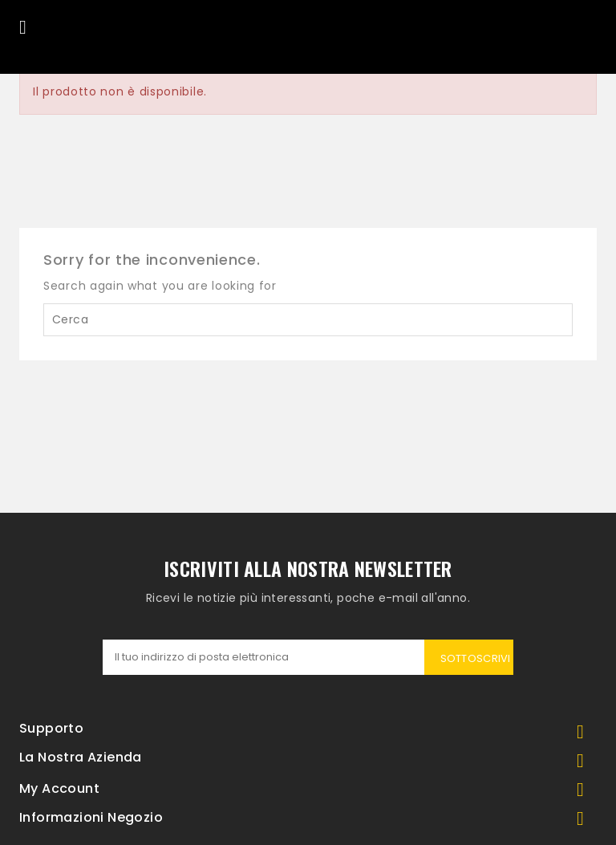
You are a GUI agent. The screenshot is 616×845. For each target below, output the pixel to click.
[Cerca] (308, 320)
